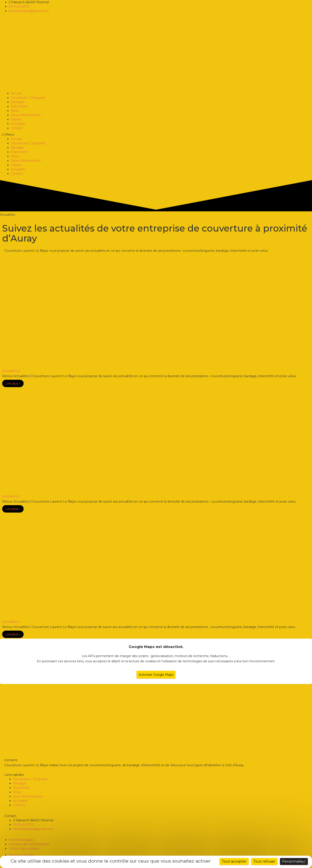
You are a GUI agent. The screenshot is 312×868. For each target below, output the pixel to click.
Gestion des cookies (24, 848)
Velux (15, 111)
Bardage (17, 102)
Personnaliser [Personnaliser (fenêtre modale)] (294, 861)
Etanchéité (19, 106)
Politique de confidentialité (29, 844)
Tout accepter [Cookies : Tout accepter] (234, 861)
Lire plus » (13, 383)
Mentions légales (22, 840)
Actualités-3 (11, 371)
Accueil (16, 93)
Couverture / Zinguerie (28, 98)
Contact (17, 128)
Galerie (16, 119)
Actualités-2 (11, 496)
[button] (156, 135)
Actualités (18, 124)
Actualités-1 (11, 622)
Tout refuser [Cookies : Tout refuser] (264, 861)
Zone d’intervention (26, 115)
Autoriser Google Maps (156, 675)
